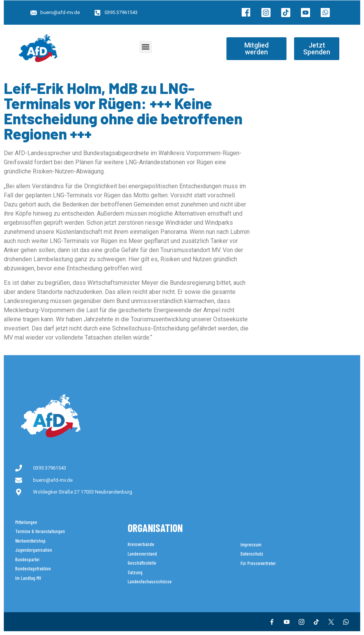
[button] (146, 47)
